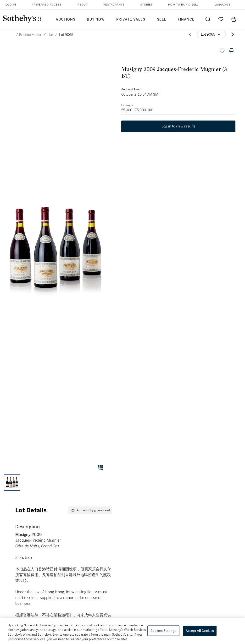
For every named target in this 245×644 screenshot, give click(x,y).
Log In (11, 5)
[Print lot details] (232, 51)
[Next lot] (233, 34)
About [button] (83, 5)
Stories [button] (147, 5)
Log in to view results (178, 126)
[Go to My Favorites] (221, 19)
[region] (122, 631)
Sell (161, 19)
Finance (186, 19)
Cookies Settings (163, 631)
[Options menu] (211, 34)
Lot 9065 (66, 35)
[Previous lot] (190, 34)
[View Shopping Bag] (234, 19)
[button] (56, 251)
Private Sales (131, 19)
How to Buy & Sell (183, 5)
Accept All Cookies (200, 631)
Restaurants (114, 5)
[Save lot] (222, 51)
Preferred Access (47, 5)
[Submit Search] (208, 19)
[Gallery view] (100, 468)
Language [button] (222, 5)
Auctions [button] (66, 19)
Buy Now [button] (96, 19)
